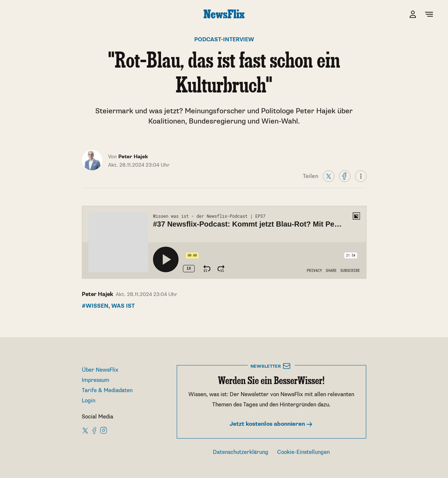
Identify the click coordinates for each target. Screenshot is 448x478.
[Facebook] (345, 176)
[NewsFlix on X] (86, 430)
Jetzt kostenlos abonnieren (271, 424)
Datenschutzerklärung (241, 452)
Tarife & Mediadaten (107, 390)
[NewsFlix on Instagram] (104, 430)
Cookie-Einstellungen (303, 452)
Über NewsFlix (100, 370)
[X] (329, 176)
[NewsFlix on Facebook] (95, 430)
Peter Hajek (97, 294)
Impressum (95, 380)
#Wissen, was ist (108, 306)
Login (89, 401)
